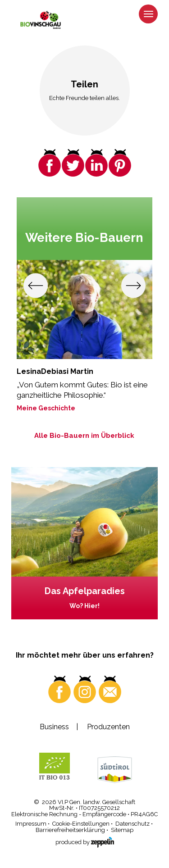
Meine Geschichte (46, 408)
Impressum (31, 824)
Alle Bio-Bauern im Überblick (84, 436)
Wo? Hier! (84, 606)
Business (54, 727)
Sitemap (122, 830)
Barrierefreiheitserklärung (70, 830)
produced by (85, 841)
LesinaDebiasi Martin (55, 371)
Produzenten (108, 727)
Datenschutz (132, 824)
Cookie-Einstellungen (81, 824)
